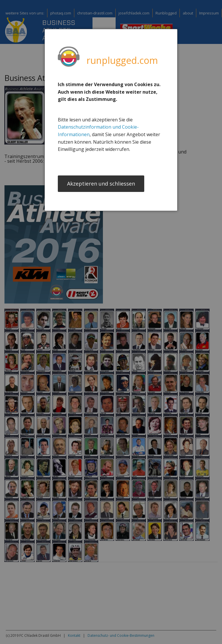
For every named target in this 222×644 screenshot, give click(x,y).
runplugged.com (122, 60)
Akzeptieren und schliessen (101, 184)
